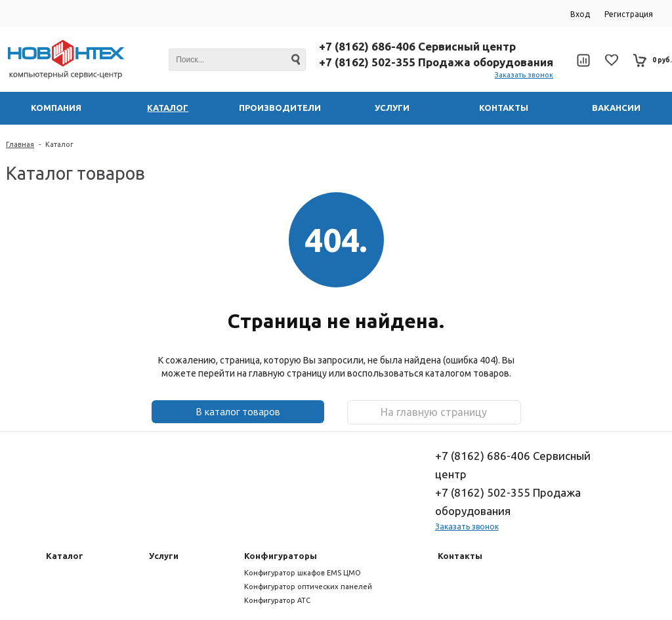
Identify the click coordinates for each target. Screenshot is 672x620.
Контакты (460, 556)
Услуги (164, 556)
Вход (580, 14)
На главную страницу (434, 412)
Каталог (59, 144)
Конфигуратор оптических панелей (308, 587)
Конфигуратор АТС (277, 600)
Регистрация (629, 14)
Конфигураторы (281, 556)
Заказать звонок (524, 75)
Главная (20, 144)
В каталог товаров (238, 411)
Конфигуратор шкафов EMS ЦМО (303, 573)
